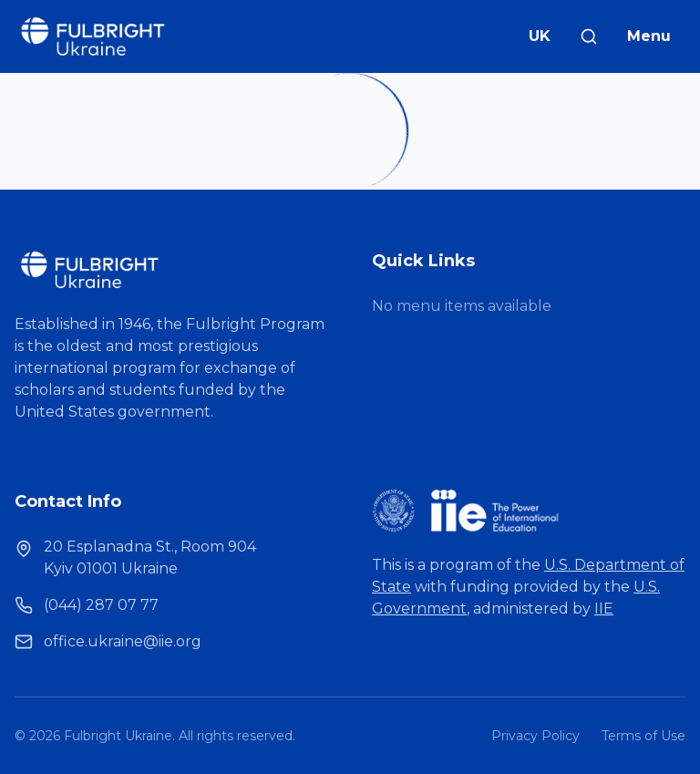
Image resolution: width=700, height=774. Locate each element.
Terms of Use (643, 736)
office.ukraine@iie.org (123, 641)
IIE (604, 609)
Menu (649, 36)
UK (540, 36)
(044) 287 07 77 (101, 605)
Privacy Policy (535, 736)
